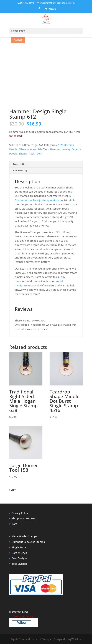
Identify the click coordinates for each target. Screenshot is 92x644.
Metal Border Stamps (24, 536)
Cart (14, 524)
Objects (76, 149)
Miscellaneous (27, 149)
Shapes (23, 154)
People (13, 154)
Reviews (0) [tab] (20, 170)
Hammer (55, 149)
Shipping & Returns (23, 518)
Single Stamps (20, 547)
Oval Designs (20, 558)
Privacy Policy (20, 513)
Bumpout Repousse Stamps (28, 542)
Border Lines (19, 553)
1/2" (61, 145)
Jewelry (66, 149)
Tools (39, 154)
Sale (40, 149)
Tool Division (19, 564)
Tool (32, 154)
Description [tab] (20, 164)
